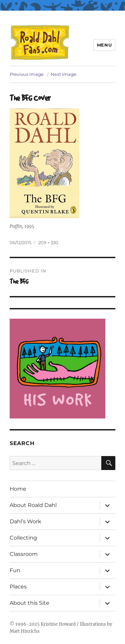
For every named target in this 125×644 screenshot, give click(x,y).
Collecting (23, 538)
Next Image (63, 74)
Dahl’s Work (25, 521)
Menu (104, 45)
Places (18, 587)
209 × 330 (48, 242)
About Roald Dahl (33, 505)
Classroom (24, 554)
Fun (15, 570)
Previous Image (27, 74)
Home (18, 489)
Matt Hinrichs (25, 631)
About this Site (29, 603)
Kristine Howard (58, 624)
